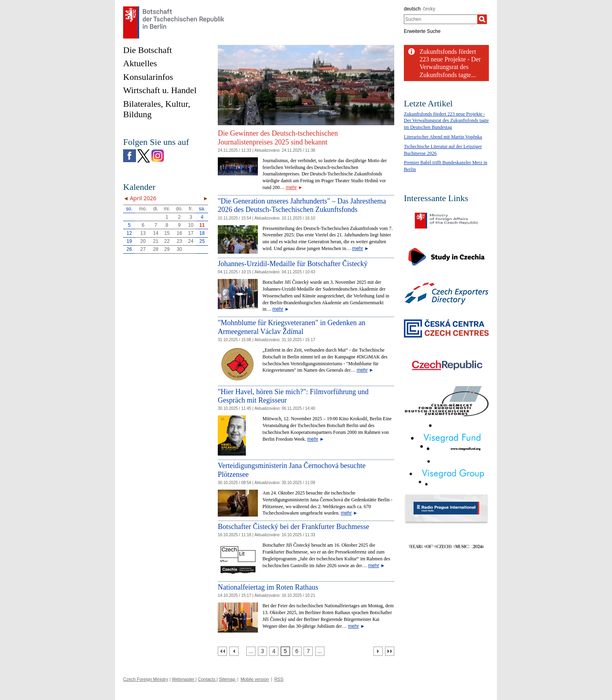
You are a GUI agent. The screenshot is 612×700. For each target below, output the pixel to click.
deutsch (412, 9)
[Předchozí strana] (234, 651)
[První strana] (222, 651)
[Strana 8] (320, 651)
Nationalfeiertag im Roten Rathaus (268, 587)
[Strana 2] (251, 651)
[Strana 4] (274, 651)
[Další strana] (378, 651)
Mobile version (255, 679)
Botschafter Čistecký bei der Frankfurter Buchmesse (293, 527)
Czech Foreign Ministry (146, 679)
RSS (279, 679)
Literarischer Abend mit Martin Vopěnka (443, 137)
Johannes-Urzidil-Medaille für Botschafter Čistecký (293, 264)
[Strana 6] (297, 651)
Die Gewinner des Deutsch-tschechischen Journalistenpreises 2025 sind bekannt (278, 138)
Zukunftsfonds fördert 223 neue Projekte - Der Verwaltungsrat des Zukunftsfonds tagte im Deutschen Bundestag (446, 121)
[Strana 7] (308, 651)
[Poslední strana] (390, 651)
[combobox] (441, 19)
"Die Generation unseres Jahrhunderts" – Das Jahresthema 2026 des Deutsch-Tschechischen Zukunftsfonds (302, 206)
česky (429, 9)
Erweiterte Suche (422, 31)
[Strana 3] (262, 651)
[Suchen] (482, 19)
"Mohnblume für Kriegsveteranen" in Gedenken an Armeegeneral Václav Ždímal (292, 327)
